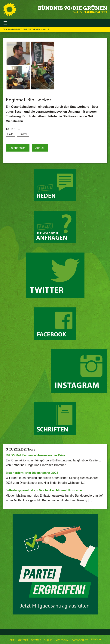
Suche (48, 640)
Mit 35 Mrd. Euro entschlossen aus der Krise (35, 455)
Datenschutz (80, 640)
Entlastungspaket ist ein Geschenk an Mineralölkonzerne (44, 490)
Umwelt (23, 134)
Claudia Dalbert (13, 29)
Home (11, 640)
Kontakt (23, 640)
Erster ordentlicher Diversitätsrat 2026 (32, 473)
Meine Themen (33, 29)
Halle (46, 29)
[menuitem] (11, 639)
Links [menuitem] (94, 639)
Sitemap (36, 640)
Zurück (40, 148)
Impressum (62, 640)
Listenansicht (18, 148)
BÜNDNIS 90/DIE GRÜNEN (72, 8)
